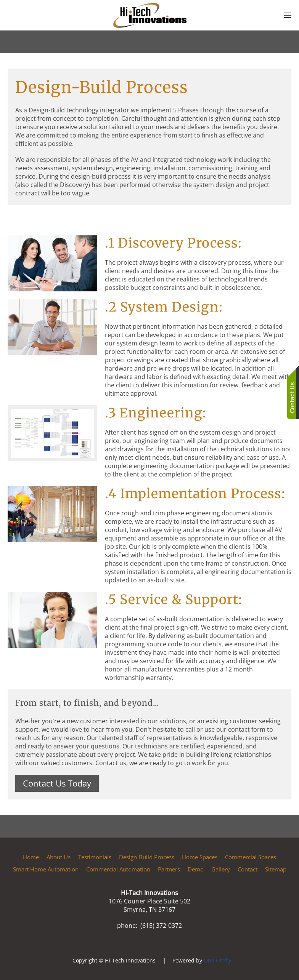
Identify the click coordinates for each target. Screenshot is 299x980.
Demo (196, 869)
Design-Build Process (147, 857)
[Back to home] (149, 15)
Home (31, 857)
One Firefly (217, 960)
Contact (248, 869)
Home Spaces (200, 857)
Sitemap (276, 869)
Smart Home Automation (46, 869)
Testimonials (95, 857)
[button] (288, 15)
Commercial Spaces (251, 857)
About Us (59, 857)
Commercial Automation (118, 869)
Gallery (221, 869)
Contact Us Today (57, 783)
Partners (169, 869)
